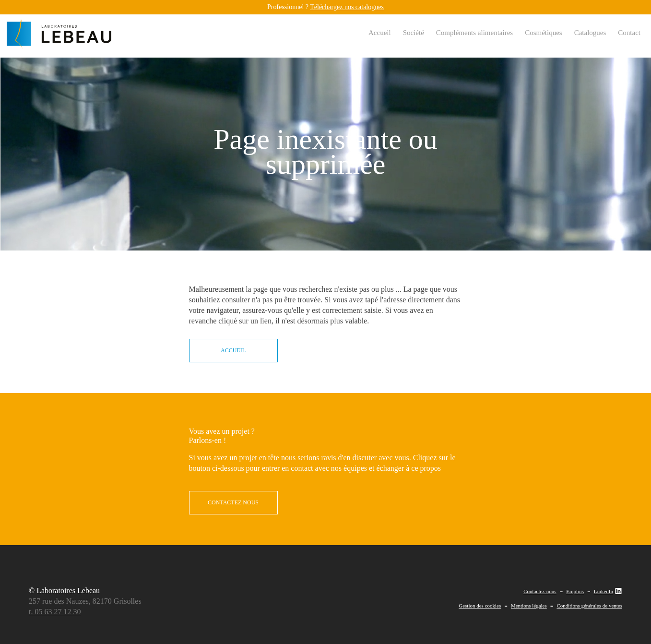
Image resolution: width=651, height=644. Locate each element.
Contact (629, 33)
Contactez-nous (540, 591)
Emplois (575, 591)
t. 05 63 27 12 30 (55, 612)
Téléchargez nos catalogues (347, 7)
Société (414, 33)
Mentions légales (529, 606)
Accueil (380, 33)
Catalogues (590, 33)
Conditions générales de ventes (589, 606)
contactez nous (233, 502)
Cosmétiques (544, 33)
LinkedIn (608, 591)
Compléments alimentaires (474, 33)
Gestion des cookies (480, 606)
